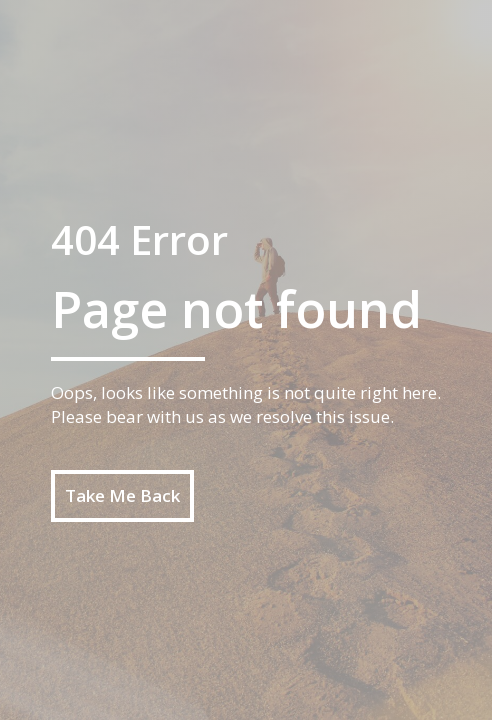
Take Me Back (122, 495)
